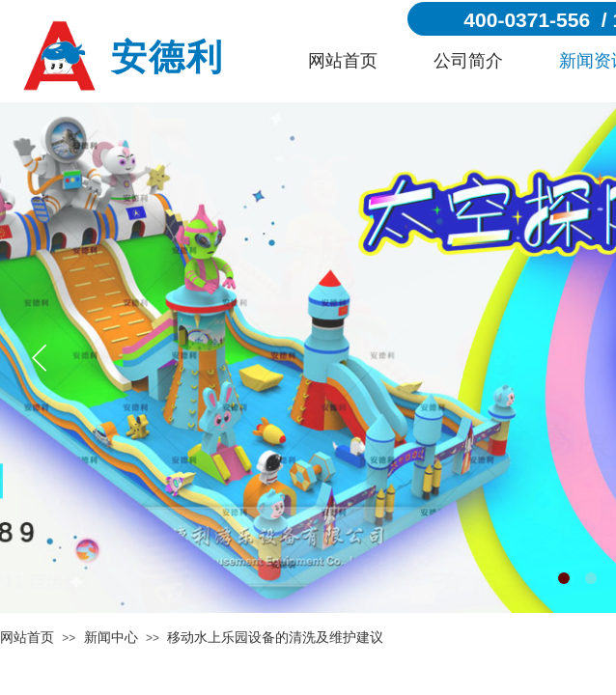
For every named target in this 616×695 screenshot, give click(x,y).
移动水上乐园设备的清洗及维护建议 (275, 638)
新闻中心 (111, 638)
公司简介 (468, 61)
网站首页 (343, 61)
